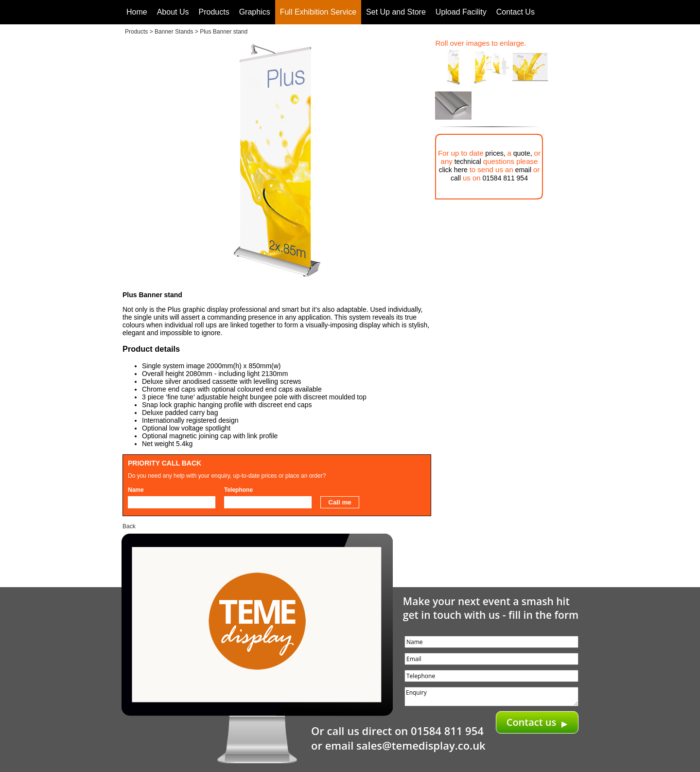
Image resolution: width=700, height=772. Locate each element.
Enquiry (491, 697)
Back (129, 526)
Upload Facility (461, 12)
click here (453, 170)
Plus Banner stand (224, 32)
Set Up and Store (396, 12)
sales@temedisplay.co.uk (421, 745)
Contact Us (516, 12)
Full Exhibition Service (318, 12)
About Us (173, 12)
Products (214, 12)
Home (137, 12)
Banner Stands (174, 32)
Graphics (255, 12)
